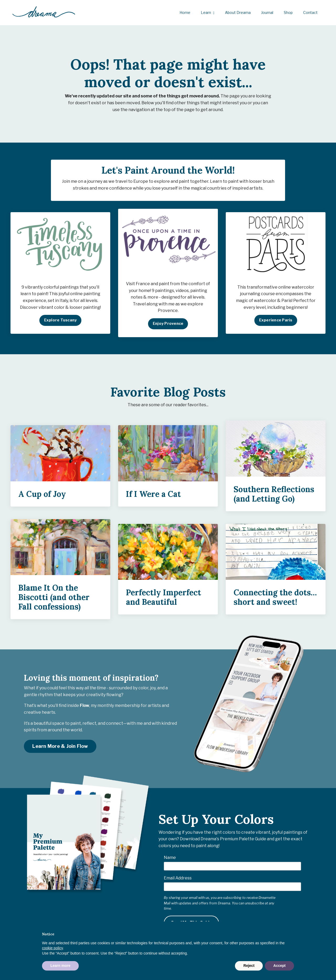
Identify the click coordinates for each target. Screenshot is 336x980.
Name (170, 861)
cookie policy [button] (52, 948)
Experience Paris (276, 323)
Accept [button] (279, 966)
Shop (288, 12)
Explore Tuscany (61, 323)
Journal (267, 12)
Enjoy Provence (168, 326)
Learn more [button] (60, 966)
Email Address (178, 881)
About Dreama (238, 12)
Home (185, 12)
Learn (208, 13)
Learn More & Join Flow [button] (60, 749)
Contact (310, 12)
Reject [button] (249, 966)
